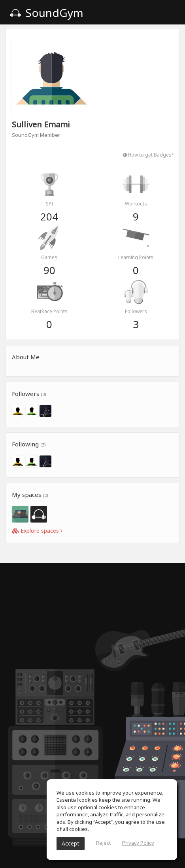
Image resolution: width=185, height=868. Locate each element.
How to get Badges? (148, 155)
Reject (103, 843)
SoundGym (47, 13)
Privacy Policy (138, 843)
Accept (71, 843)
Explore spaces (37, 531)
